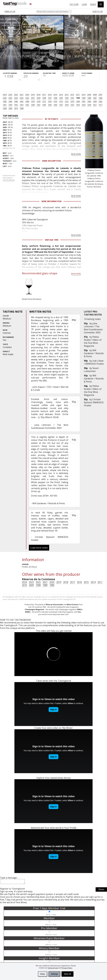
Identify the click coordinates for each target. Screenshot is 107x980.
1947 (38, 105)
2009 (89, 95)
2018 (38, 95)
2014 (61, 95)
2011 (78, 95)
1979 (33, 101)
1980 (27, 101)
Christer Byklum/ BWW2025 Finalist (94, 402)
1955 (16, 105)
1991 (72, 98)
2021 (22, 95)
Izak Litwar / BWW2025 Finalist (94, 362)
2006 (5, 98)
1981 (22, 101)
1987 (95, 98)
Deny (43, 974)
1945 (44, 105)
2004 (16, 98)
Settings (54, 974)
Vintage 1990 (52, 240)
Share (101, 890)
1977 (44, 101)
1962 (100, 101)
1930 (78, 105)
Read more (76, 154)
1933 (72, 105)
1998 (44, 98)
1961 (5, 105)
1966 (89, 101)
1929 (84, 105)
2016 (50, 95)
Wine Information (51, 201)
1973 (61, 101)
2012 (72, 95)
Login (84, 4)
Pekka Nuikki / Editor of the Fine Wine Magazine (93, 341)
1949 (33, 105)
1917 (100, 105)
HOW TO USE (98, 11)
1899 (10, 108)
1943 (50, 105)
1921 (95, 105)
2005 (10, 98)
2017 (44, 95)
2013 (67, 95)
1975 (55, 101)
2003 (22, 98)
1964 (95, 101)
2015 (55, 95)
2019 (33, 95)
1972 (67, 101)
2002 (27, 98)
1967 (84, 101)
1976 (50, 101)
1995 (61, 98)
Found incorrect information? (9, 178)
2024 (5, 95)
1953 (22, 105)
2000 (38, 98)
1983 (10, 101)
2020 (27, 95)
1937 (61, 105)
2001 (33, 98)
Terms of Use (53, 968)
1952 (27, 105)
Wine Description (52, 161)
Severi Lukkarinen (91, 370)
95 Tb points (52, 119)
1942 (55, 105)
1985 (5, 101)
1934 (67, 105)
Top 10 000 (74, 4)
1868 (22, 108)
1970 (72, 101)
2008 (95, 95)
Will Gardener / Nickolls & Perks (94, 353)
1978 (38, 101)
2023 (10, 95)
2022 (16, 95)
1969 (78, 101)
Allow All (67, 974)
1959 (10, 105)
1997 (50, 98)
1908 (5, 108)
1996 (55, 98)
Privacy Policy (67, 968)
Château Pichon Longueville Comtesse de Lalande (44, 56)
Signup (93, 4)
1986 (100, 98)
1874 (16, 108)
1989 (84, 98)
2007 (100, 95)
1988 (89, 98)
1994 (67, 98)
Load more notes (39, 548)
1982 (16, 101)
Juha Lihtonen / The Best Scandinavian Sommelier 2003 (93, 328)
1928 (89, 105)
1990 (78, 98)
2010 (84, 95)
